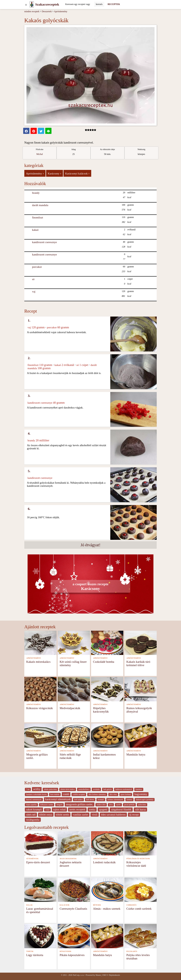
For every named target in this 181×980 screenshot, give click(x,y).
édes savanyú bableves (113, 815)
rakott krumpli (34, 809)
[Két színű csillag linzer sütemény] (74, 643)
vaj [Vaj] (34, 292)
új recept (134, 815)
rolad (47, 810)
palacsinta (142, 805)
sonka (92, 809)
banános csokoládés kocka (36, 794)
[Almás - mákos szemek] (107, 889)
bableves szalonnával (124, 789)
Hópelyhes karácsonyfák (101, 710)
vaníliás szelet (80, 815)
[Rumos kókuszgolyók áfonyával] (141, 689)
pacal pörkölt (129, 805)
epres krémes (126, 794)
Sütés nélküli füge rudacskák (70, 756)
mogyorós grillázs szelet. (80, 804)
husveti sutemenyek (34, 800)
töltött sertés (63, 815)
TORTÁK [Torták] (30, 951)
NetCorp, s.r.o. (79, 975)
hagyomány (141, 794)
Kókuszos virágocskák (40, 708)
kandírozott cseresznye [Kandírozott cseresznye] (44, 242)
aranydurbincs (84, 789)
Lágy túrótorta (35, 955)
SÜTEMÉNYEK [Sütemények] (32, 859)
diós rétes (113, 794)
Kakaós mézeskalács (38, 662)
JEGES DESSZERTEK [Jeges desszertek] (68, 859)
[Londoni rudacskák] (107, 843)
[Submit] (99, 4)
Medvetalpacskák (70, 708)
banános (139, 789)
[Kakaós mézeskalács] (40, 643)
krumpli (101, 800)
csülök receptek (79, 794)
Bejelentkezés (115, 975)
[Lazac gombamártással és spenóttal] (40, 889)
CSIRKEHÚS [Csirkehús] (131, 905)
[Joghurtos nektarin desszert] (74, 843)
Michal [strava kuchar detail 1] (40, 154)
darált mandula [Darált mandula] (40, 205)
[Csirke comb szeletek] (141, 889)
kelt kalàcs (78, 800)
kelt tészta (90, 800)
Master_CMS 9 (102, 975)
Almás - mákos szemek (107, 909)
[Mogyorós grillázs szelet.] (40, 735)
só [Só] (33, 279)
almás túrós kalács (68, 789)
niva (111, 805)
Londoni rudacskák (104, 862)
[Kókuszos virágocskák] (40, 689)
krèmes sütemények (115, 800)
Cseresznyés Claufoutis (73, 909)
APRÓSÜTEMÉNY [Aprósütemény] (34, 658)
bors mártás (55, 794)
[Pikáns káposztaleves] (74, 936)
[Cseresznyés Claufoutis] (74, 889)
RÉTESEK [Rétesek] (97, 905)
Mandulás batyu (136, 754)
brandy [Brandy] (36, 193)
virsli (95, 815)
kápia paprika (31, 805)
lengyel (59, 805)
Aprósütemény (61, 11)
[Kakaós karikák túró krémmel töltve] (141, 643)
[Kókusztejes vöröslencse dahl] (141, 843)
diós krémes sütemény (97, 794)
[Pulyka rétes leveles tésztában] (141, 936)
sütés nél (31, 815)
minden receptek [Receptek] (32, 11)
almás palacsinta (50, 789)
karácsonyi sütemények (58, 799)
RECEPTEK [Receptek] (114, 4)
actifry (37, 789)
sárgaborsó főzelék (121, 809)
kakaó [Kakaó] (35, 230)
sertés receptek (77, 809)
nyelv (118, 805)
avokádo (96, 789)
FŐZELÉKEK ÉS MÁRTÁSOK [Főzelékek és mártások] (138, 859)
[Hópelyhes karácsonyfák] (107, 689)
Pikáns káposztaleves (72, 955)
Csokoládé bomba (104, 662)
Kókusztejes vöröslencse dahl (136, 864)
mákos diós (101, 805)
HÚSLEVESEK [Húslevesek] (65, 951)
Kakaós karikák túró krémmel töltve (138, 663)
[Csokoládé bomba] (107, 643)
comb (66, 794)
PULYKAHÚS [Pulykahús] (132, 951)
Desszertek (47, 11)
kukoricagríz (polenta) (145, 800)
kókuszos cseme (47, 805)
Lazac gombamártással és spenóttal (40, 910)
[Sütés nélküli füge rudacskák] (74, 735)
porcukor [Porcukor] (37, 267)
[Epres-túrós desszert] (40, 843)
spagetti (103, 809)
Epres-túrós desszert (38, 862)
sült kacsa (140, 809)
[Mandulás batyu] (141, 735)
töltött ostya (46, 815)
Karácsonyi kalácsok (77, 173)
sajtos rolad (59, 809)
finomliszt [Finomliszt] (38, 217)
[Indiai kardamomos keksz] (107, 735)
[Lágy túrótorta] (40, 936)
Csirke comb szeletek (139, 909)
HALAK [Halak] (29, 905)
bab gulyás (108, 789)
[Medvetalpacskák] (74, 689)
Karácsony (55, 173)
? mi (28, 789)
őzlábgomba (33, 820)
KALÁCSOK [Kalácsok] (65, 905)
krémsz (130, 800)
